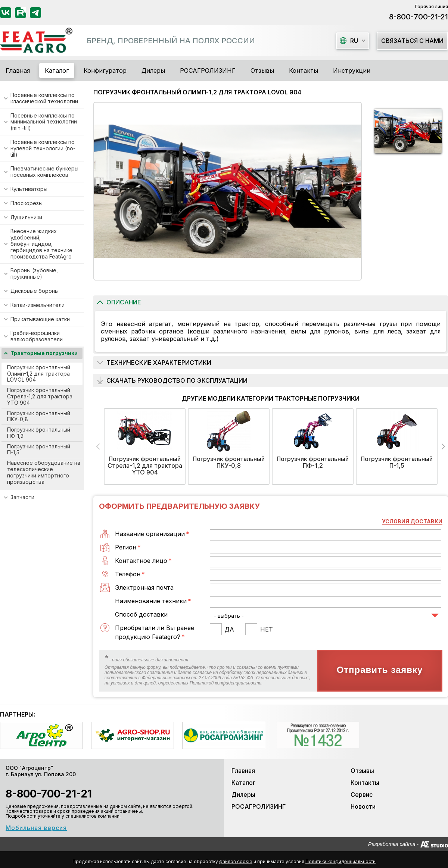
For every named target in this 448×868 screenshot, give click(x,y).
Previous (98, 446)
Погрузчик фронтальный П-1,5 (39, 449)
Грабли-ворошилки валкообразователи (37, 336)
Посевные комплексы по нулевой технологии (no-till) (43, 148)
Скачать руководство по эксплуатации (177, 380)
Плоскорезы (27, 203)
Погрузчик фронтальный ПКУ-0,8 (39, 416)
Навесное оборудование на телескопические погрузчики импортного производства (44, 472)
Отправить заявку (380, 670)
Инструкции (352, 70)
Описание (124, 302)
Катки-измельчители (38, 305)
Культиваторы (29, 189)
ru (349, 41)
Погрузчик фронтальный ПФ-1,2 (39, 433)
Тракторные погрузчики (44, 353)
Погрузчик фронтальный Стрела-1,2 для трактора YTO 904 (40, 396)
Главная (18, 70)
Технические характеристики (159, 363)
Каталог (243, 783)
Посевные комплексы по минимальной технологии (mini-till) (44, 122)
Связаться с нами (412, 41)
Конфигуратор (105, 70)
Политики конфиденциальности (340, 861)
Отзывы (262, 70)
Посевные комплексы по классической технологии (44, 98)
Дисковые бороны (35, 291)
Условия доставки (412, 521)
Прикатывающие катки (40, 319)
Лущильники (26, 217)
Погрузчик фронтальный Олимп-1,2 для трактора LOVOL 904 (39, 374)
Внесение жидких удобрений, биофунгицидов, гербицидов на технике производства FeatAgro (41, 244)
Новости (363, 806)
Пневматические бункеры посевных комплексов (44, 172)
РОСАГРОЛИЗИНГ (208, 70)
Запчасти (22, 497)
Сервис (362, 795)
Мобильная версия (36, 828)
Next (443, 446)
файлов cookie (236, 861)
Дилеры (153, 70)
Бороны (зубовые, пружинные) (34, 273)
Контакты (304, 70)
